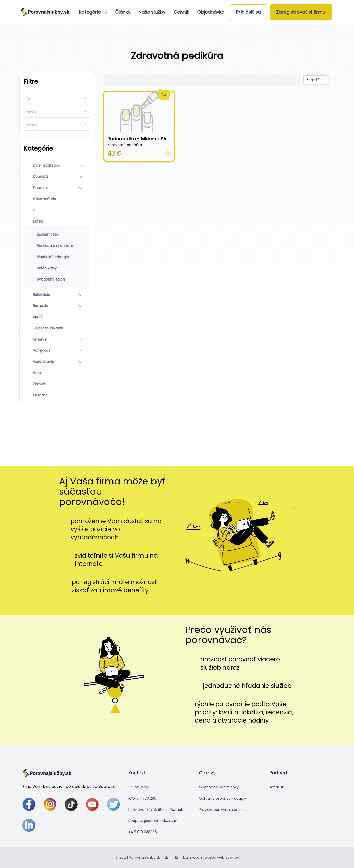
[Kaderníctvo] (57, 234)
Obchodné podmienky (219, 787)
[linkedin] (29, 825)
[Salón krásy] (57, 268)
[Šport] (57, 317)
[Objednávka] (211, 12)
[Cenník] (181, 12)
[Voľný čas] (57, 350)
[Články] (123, 12)
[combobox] (57, 99)
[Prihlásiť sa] (249, 12)
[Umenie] (57, 339)
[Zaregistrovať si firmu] (301, 12)
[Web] (57, 373)
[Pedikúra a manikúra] (57, 246)
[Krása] (57, 221)
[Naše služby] (152, 12)
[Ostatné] (57, 395)
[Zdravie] (57, 384)
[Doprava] (57, 176)
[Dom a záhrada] (57, 165)
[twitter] (113, 804)
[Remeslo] (57, 306)
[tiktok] (71, 804)
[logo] (45, 12)
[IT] (57, 210)
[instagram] (50, 804)
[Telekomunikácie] (57, 328)
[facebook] (29, 804)
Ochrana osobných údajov (222, 798)
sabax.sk (277, 787)
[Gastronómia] (57, 199)
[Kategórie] (93, 12)
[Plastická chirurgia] (57, 257)
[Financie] (57, 188)
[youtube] (92, 804)
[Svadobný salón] (57, 279)
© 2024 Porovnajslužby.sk (138, 857)
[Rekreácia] (57, 295)
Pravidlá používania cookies (223, 810)
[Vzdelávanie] (57, 362)
